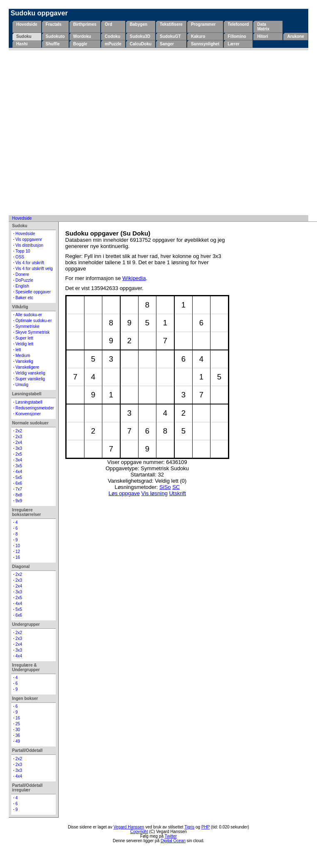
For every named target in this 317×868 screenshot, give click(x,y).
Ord (109, 24)
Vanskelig (24, 361)
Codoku (113, 36)
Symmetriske (27, 326)
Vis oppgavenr (29, 239)
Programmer (203, 24)
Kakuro (198, 36)
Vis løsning (155, 493)
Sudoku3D (140, 36)
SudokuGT (170, 36)
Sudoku (24, 36)
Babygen (139, 24)
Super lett (24, 338)
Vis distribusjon (29, 245)
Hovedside (27, 24)
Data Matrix (263, 27)
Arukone (296, 36)
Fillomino (237, 36)
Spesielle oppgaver (33, 292)
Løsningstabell (29, 402)
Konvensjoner (28, 414)
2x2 (19, 431)
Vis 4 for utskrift (30, 263)
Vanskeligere (27, 367)
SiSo (165, 487)
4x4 (19, 472)
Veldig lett (24, 344)
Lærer (233, 44)
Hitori (263, 36)
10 (18, 546)
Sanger (167, 44)
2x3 (19, 437)
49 (18, 741)
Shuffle (53, 44)
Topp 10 (23, 251)
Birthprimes (85, 24)
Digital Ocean (173, 841)
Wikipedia (134, 278)
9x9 (19, 501)
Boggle (80, 44)
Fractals (54, 24)
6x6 (19, 483)
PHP (206, 827)
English (22, 286)
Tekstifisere (171, 24)
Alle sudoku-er (29, 315)
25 (18, 724)
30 (18, 730)
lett (18, 350)
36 (18, 735)
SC (176, 487)
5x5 (19, 477)
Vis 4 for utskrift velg (34, 269)
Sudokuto (55, 36)
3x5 (19, 466)
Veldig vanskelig (30, 373)
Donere (22, 274)
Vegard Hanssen (129, 827)
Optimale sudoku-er (33, 321)
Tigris (189, 827)
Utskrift (177, 493)
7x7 (19, 489)
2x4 (19, 443)
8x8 (19, 495)
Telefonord (238, 24)
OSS (20, 257)
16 (18, 557)
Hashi (22, 44)
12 (18, 552)
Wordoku (82, 36)
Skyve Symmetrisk (32, 332)
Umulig (22, 385)
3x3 (19, 448)
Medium (23, 356)
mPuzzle (113, 44)
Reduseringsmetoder (35, 408)
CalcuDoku (141, 44)
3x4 (19, 460)
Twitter (171, 836)
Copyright (139, 832)
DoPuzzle (24, 280)
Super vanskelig (30, 379)
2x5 (19, 454)
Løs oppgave (124, 493)
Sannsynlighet (205, 44)
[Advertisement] (78, 133)
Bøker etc (24, 298)
